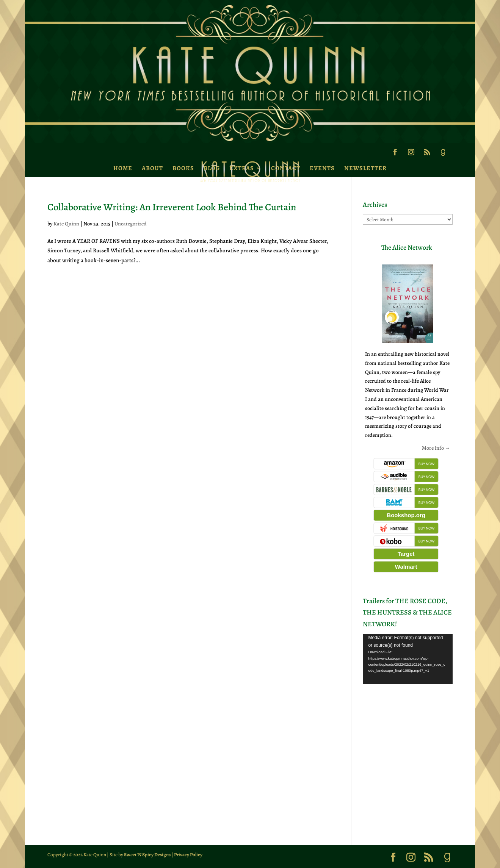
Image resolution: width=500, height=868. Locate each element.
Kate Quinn (66, 224)
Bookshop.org (406, 515)
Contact (286, 168)
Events (322, 168)
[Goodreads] (443, 155)
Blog (212, 168)
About (152, 168)
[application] (408, 659)
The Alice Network (407, 247)
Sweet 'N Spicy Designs (147, 855)
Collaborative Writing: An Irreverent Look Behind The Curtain (172, 207)
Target (406, 554)
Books (183, 168)
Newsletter (365, 168)
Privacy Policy (188, 855)
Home (123, 168)
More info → (436, 448)
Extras (242, 168)
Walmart (406, 567)
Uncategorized (131, 224)
